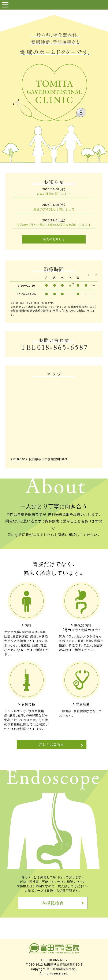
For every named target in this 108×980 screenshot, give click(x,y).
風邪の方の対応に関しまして (54, 209)
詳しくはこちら (51, 744)
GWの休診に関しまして (54, 194)
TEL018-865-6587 (54, 960)
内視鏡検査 (53, 903)
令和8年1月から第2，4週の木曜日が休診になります (54, 225)
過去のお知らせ (54, 239)
